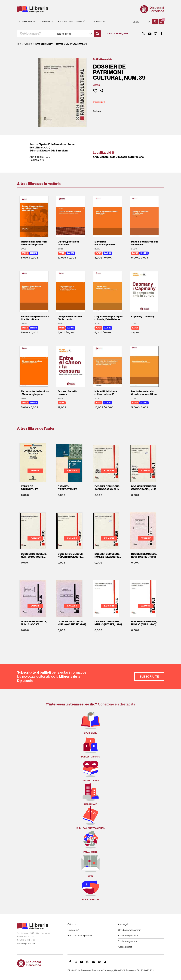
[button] (161, 22)
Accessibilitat (125, 947)
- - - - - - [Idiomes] (141, 22)
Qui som (72, 924)
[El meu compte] (155, 22)
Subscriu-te (149, 677)
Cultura (97, 111)
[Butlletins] (99, 962)
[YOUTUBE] (150, 34)
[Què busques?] (36, 34)
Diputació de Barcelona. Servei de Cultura (52, 146)
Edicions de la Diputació (80, 936)
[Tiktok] (105, 962)
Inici (19, 44)
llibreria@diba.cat (26, 944)
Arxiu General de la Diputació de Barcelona (118, 157)
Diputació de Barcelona (54, 151)
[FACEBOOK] (162, 34)
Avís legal (123, 924)
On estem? (73, 930)
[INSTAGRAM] (156, 34)
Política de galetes (127, 941)
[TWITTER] (144, 34)
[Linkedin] (93, 962)
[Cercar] (97, 34)
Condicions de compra (130, 930)
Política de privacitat (128, 936)
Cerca (117, 34)
